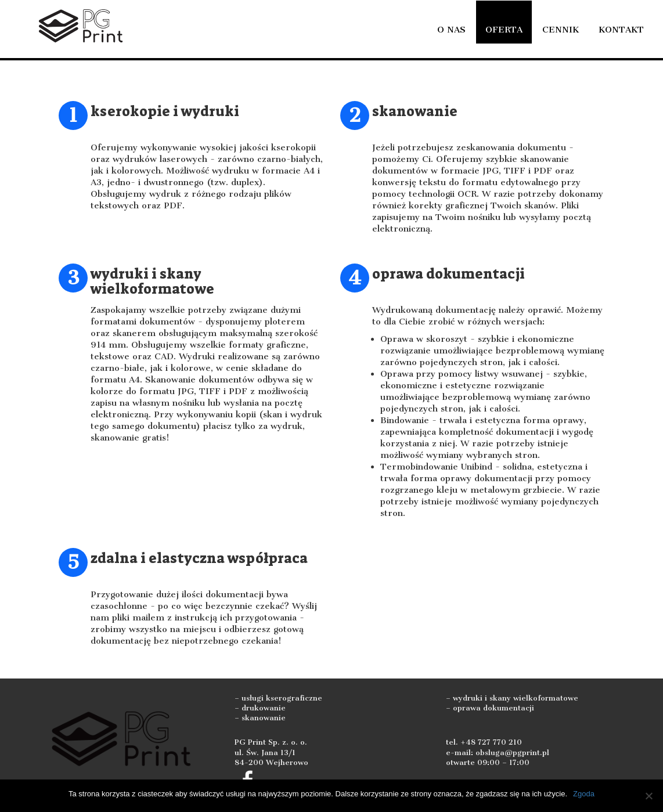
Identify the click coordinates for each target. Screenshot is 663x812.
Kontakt (621, 30)
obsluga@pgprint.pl (512, 753)
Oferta (504, 30)
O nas (451, 30)
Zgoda (584, 794)
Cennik (561, 30)
